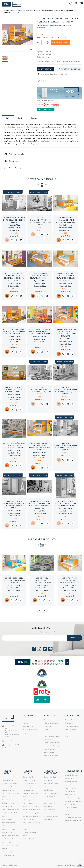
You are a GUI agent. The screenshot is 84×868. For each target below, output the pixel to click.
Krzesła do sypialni (29, 784)
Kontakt (46, 730)
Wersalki (5, 849)
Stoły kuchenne (70, 795)
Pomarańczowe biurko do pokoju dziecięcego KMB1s (14, 220)
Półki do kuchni (70, 791)
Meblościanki (6, 800)
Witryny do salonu (8, 852)
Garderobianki (28, 777)
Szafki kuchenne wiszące (73, 801)
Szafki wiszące (49, 790)
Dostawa (47, 720)
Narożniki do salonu (9, 803)
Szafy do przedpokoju (51, 793)
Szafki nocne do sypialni (31, 813)
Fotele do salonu (7, 780)
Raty (24, 720)
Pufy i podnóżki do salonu (10, 810)
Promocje (26, 723)
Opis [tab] (8, 118)
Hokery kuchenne (71, 782)
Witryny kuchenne (71, 805)
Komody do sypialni (29, 780)
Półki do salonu (7, 806)
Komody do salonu (8, 787)
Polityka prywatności (51, 723)
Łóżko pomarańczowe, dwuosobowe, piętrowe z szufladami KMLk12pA (14, 332)
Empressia (14, 865)
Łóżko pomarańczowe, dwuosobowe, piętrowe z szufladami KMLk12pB (40, 332)
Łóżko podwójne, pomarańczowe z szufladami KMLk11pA (66, 276)
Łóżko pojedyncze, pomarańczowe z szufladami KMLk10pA (66, 220)
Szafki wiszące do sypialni (31, 816)
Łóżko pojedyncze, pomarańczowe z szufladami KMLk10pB (14, 276)
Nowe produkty (28, 726)
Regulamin (47, 726)
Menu (6, 4)
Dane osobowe (70, 720)
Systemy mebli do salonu (10, 836)
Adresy (67, 733)
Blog (24, 733)
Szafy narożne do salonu (10, 845)
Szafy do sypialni (28, 819)
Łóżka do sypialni (29, 790)
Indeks (39, 25)
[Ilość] (44, 43)
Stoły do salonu (7, 832)
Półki (45, 787)
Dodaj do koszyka (60, 42)
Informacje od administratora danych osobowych (52, 736)
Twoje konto (72, 716)
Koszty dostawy (45, 69)
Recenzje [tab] (35, 118)
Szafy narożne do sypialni (31, 823)
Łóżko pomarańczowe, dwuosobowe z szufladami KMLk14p (14, 445)
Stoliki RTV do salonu (9, 829)
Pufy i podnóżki (28, 803)
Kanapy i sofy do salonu (10, 784)
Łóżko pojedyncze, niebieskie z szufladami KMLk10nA (14, 580)
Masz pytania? (70, 69)
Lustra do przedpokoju (51, 784)
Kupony (67, 736)
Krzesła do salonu (8, 790)
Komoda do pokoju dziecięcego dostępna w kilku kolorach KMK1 (40, 503)
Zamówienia (69, 723)
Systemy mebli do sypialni (31, 810)
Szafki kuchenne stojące (73, 798)
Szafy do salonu (7, 842)
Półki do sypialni (28, 800)
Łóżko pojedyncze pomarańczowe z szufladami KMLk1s (14, 390)
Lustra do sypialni (29, 787)
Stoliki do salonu (7, 819)
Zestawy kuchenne (71, 808)
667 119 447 (9, 741)
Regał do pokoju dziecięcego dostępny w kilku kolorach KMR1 (66, 503)
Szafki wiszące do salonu (10, 839)
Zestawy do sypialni (29, 839)
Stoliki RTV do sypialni (30, 806)
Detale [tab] (21, 118)
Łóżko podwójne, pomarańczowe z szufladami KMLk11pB (40, 276)
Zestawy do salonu (8, 855)
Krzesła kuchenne (71, 785)
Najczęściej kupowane (30, 730)
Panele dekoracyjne (72, 788)
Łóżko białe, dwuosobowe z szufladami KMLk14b (42, 580)
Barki (3, 777)
